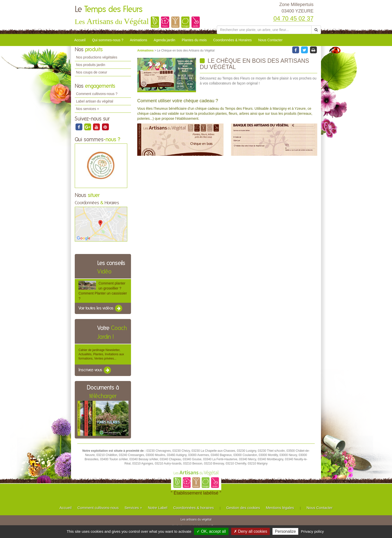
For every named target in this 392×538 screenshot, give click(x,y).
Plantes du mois (194, 40)
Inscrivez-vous (95, 370)
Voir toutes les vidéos (101, 308)
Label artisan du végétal (95, 101)
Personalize (285, 531)
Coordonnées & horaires (194, 508)
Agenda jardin (164, 40)
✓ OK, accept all (211, 531)
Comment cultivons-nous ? (97, 94)
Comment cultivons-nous (98, 508)
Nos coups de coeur (92, 72)
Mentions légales (280, 508)
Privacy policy (312, 531)
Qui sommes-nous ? (108, 40)
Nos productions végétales (97, 57)
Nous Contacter (270, 40)
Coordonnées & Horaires (232, 40)
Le (109, 9)
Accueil (80, 40)
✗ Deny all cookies (250, 531)
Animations (138, 40)
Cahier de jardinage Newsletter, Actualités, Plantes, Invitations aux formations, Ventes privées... (101, 354)
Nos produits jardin (91, 65)
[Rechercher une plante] (264, 30)
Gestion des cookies (243, 508)
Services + (133, 508)
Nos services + (87, 109)
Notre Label (158, 508)
